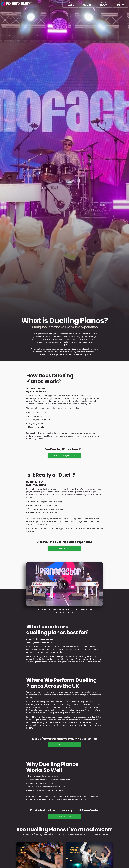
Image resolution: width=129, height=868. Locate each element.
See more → (65, 745)
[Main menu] (120, 4)
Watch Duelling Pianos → (65, 456)
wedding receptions (87, 657)
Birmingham (43, 723)
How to (104, 4)
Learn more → (64, 548)
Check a (70, 4)
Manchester (31, 723)
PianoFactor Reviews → (65, 817)
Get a (87, 4)
